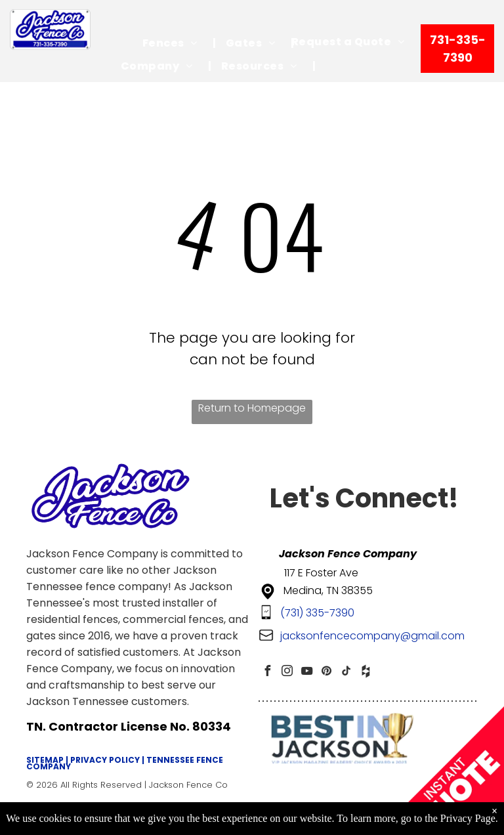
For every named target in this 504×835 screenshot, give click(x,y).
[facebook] (267, 673)
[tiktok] (346, 673)
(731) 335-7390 (317, 613)
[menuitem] (174, 43)
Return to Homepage (252, 408)
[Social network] (366, 673)
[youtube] (306, 673)
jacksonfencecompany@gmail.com (372, 636)
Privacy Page (468, 818)
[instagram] (287, 673)
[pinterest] (326, 673)
